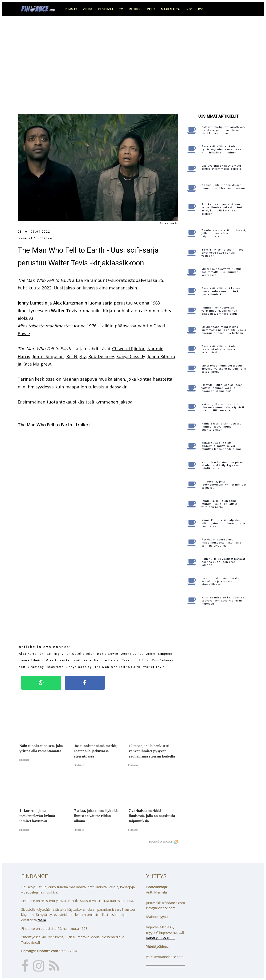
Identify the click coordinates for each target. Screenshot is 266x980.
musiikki (135, 9)
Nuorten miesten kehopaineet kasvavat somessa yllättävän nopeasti (223, 601)
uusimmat (69, 9)
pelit (151, 9)
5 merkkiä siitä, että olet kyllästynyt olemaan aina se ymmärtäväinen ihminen (221, 150)
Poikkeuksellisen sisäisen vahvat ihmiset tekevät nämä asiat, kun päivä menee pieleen (222, 209)
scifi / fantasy (31, 667)
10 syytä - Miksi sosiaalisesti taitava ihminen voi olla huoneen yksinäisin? (222, 388)
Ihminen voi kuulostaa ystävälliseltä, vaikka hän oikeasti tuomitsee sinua (220, 311)
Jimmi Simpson (48, 356)
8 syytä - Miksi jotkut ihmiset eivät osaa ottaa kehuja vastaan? (222, 253)
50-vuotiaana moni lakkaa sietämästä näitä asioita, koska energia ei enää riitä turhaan (224, 330)
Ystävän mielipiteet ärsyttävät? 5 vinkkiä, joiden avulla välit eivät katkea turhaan (223, 130)
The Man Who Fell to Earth (44, 280)
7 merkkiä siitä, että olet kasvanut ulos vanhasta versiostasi (219, 349)
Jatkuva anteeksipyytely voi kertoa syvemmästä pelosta (221, 167)
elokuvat (106, 9)
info (189, 9)
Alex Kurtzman (31, 654)
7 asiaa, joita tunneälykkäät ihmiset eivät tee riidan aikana (224, 187)
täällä (42, 920)
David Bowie (108, 654)
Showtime (55, 667)
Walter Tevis (154, 667)
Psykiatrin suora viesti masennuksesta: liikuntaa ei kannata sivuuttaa (222, 543)
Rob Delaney (101, 356)
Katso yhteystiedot (160, 938)
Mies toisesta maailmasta (69, 660)
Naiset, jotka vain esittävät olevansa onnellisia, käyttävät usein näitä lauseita (223, 407)
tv (121, 9)
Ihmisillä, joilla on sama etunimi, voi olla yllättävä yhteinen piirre (220, 504)
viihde (88, 9)
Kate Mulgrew (37, 364)
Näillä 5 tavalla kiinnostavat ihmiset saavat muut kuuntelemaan (221, 427)
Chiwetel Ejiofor (129, 349)
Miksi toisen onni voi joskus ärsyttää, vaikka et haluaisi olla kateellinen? (224, 369)
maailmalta (170, 9)
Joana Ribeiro (161, 356)
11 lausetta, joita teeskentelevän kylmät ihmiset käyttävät (224, 485)
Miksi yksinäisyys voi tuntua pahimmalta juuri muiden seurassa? (222, 272)
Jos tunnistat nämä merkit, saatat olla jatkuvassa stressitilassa (221, 581)
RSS (201, 9)
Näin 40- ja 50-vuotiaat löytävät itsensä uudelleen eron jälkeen (223, 562)
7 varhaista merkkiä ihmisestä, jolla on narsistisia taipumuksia (224, 233)
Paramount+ (97, 280)
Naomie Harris (107, 660)
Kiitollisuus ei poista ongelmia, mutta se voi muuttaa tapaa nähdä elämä (222, 446)
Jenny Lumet (132, 654)
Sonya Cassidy (131, 356)
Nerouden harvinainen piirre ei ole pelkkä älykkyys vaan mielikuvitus (222, 465)
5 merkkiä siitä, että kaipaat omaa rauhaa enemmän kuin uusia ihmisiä (222, 291)
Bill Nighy (76, 356)
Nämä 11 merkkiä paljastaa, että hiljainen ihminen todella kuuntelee (223, 523)
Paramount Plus (135, 660)
